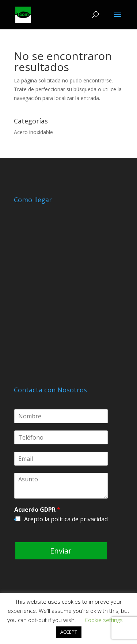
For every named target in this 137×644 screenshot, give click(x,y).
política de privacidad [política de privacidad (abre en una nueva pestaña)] (79, 519)
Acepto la (66, 519)
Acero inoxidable (33, 132)
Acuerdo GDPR (37, 510)
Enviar (61, 551)
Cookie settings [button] (104, 620)
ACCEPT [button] (69, 632)
